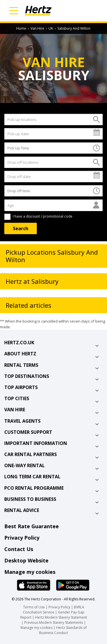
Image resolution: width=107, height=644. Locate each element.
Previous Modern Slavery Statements (54, 622)
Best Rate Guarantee (32, 526)
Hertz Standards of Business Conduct (63, 630)
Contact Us (19, 549)
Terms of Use (34, 607)
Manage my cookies (30, 572)
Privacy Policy (22, 538)
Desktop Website (26, 560)
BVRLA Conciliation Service (53, 610)
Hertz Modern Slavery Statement (61, 617)
